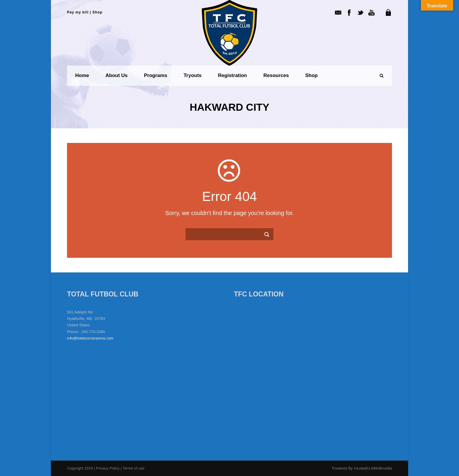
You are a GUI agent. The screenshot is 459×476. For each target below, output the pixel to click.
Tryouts (192, 75)
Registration (233, 75)
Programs (156, 75)
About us (117, 75)
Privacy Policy (108, 468)
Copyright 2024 (80, 468)
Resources (276, 75)
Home (82, 75)
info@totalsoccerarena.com (90, 338)
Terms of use (133, 468)
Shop (97, 12)
